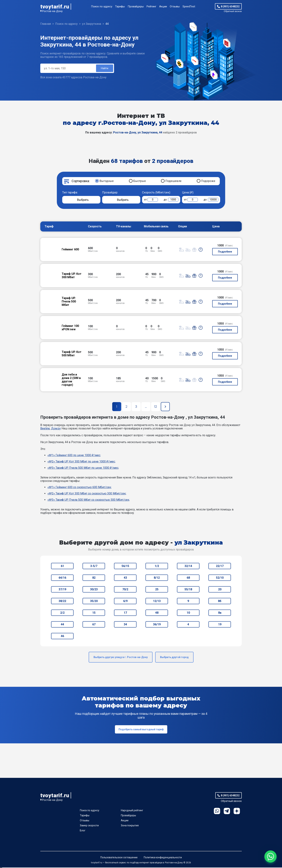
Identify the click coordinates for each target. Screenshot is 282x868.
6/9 (125, 602)
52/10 (220, 578)
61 (62, 567)
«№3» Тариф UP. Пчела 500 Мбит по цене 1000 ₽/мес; (83, 468)
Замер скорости (89, 826)
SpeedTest (189, 6)
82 (94, 578)
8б (220, 602)
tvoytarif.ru (55, 7)
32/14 (188, 567)
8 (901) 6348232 (230, 6)
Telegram (227, 812)
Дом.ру (56, 429)
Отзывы (175, 6)
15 (94, 613)
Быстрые (140, 181)
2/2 (62, 613)
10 (188, 613)
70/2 (125, 590)
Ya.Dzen (237, 812)
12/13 (157, 602)
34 (125, 625)
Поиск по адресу (102, 6)
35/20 (94, 602)
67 (94, 625)
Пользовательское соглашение (119, 858)
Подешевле (173, 181)
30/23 (94, 590)
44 (62, 625)
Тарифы (120, 6)
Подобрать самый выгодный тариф (141, 730)
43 (125, 578)
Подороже (208, 181)
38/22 (62, 602)
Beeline (45, 429)
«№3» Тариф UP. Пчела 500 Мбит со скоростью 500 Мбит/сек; (89, 500)
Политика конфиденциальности (163, 858)
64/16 (62, 578)
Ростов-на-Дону (52, 11)
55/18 (188, 590)
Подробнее (225, 252)
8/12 (157, 578)
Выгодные (107, 181)
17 (125, 613)
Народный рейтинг (132, 811)
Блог (83, 831)
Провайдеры (136, 6)
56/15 (125, 567)
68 (188, 578)
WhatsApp (217, 812)
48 (157, 613)
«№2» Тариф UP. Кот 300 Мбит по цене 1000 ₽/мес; (81, 462)
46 (62, 637)
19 (220, 625)
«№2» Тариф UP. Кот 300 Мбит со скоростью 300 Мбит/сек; (87, 494)
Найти (104, 69)
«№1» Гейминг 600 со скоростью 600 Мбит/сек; (79, 488)
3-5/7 (94, 567)
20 (220, 590)
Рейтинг (151, 6)
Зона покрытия (130, 826)
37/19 (62, 590)
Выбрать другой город (174, 658)
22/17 (220, 567)
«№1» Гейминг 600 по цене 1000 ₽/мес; (74, 456)
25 (157, 590)
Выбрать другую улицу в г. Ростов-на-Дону (121, 658)
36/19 (157, 625)
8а (220, 613)
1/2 (157, 567)
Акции (163, 6)
